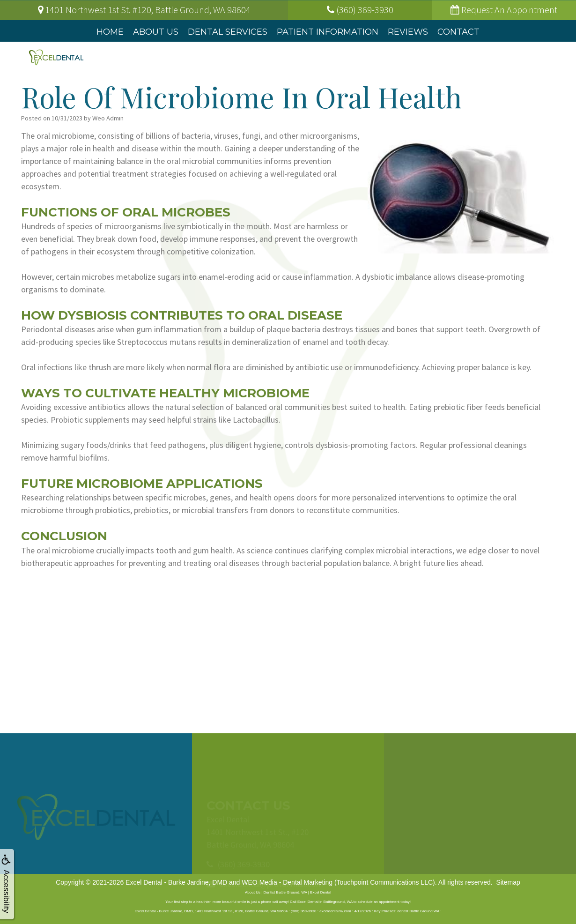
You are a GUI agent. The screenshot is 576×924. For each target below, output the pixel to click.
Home (110, 32)
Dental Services (228, 32)
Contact (458, 32)
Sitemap (508, 882)
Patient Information (328, 32)
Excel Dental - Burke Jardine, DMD (176, 882)
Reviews (408, 32)
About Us (156, 32)
